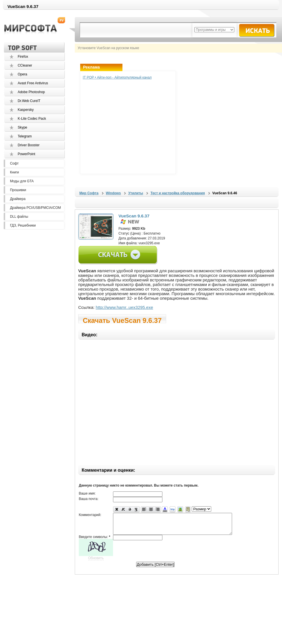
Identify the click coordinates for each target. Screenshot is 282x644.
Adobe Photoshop (31, 92)
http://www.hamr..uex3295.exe (124, 307)
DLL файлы (19, 217)
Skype (22, 127)
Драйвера (18, 199)
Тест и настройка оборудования (178, 193)
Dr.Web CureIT (29, 101)
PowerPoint (26, 154)
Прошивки (18, 190)
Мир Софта (89, 193)
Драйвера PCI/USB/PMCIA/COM (35, 208)
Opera (22, 74)
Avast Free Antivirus (33, 83)
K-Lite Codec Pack (32, 119)
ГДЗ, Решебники (23, 225)
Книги (14, 172)
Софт (14, 163)
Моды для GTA (22, 181)
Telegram (25, 136)
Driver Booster (29, 145)
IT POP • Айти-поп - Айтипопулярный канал (117, 77)
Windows (113, 193)
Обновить (96, 562)
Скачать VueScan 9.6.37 (122, 320)
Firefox (23, 57)
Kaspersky (26, 110)
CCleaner (25, 65)
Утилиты (136, 193)
